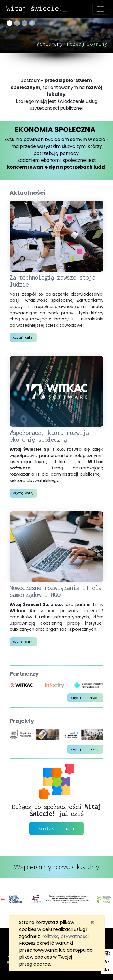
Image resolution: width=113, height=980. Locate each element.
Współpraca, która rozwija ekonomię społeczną (49, 436)
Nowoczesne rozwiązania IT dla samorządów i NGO (55, 591)
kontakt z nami (56, 828)
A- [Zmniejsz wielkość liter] (107, 962)
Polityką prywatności (65, 936)
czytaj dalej (23, 337)
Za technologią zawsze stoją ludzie (52, 281)
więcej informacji (85, 698)
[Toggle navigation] (100, 9)
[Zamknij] (92, 923)
